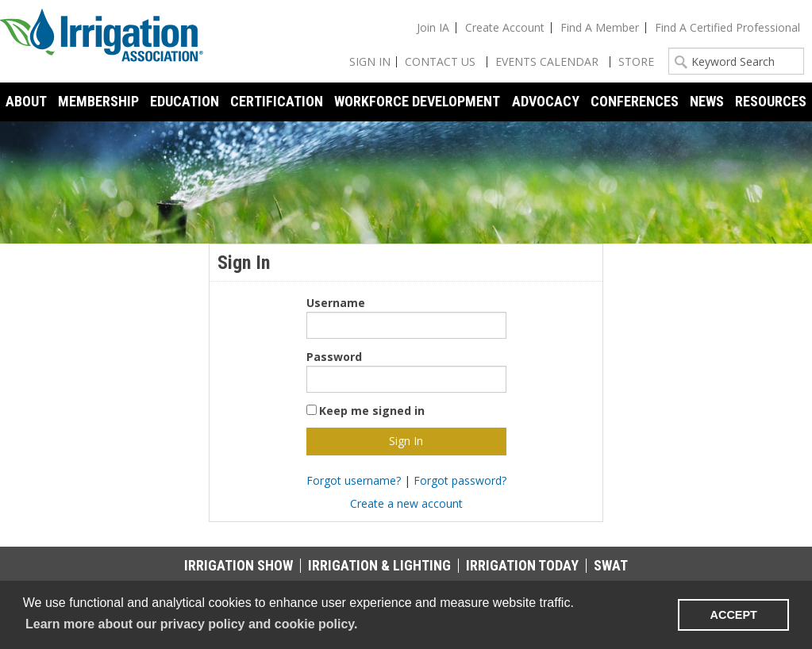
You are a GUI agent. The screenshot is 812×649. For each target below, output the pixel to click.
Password (334, 357)
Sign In (370, 61)
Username (336, 303)
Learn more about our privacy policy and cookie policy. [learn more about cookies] (191, 624)
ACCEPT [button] (734, 615)
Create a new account (406, 503)
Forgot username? (354, 480)
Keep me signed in (372, 411)
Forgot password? (460, 480)
